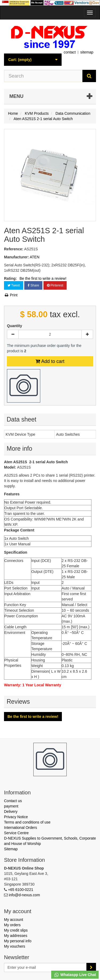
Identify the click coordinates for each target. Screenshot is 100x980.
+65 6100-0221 (21, 890)
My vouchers (15, 946)
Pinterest (55, 285)
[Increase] (87, 334)
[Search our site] (43, 76)
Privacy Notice (16, 817)
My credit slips (16, 930)
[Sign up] (91, 967)
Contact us (13, 801)
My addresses (16, 936)
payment (11, 806)
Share (33, 285)
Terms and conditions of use (27, 822)
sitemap (87, 52)
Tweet (14, 285)
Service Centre (16, 833)
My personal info (18, 941)
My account (14, 920)
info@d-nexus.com (24, 895)
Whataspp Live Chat (75, 975)
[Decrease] (13, 334)
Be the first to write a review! (43, 278)
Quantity (15, 326)
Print (11, 295)
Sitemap (11, 849)
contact (70, 52)
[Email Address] (45, 967)
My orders (12, 925)
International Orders (21, 828)
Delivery (11, 811)
